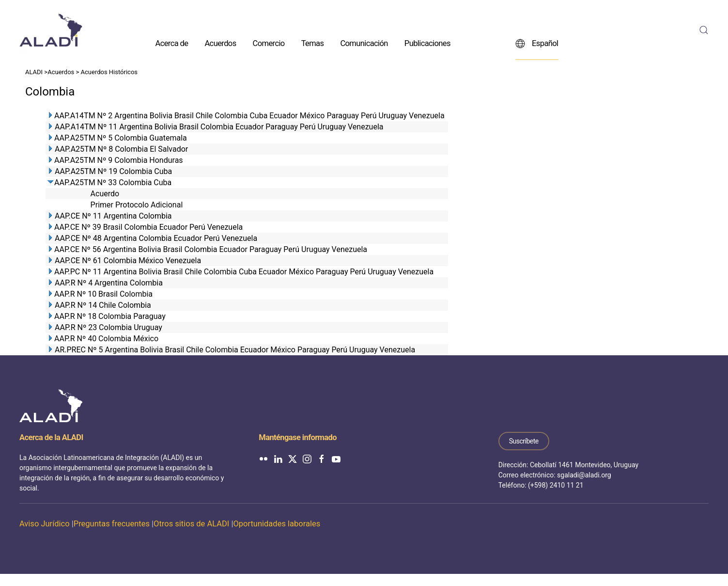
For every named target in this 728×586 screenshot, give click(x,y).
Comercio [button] (269, 43)
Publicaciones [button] (427, 43)
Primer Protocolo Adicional (137, 205)
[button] (704, 30)
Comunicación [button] (364, 43)
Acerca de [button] (172, 43)
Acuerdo (105, 194)
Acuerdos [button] (220, 43)
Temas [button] (313, 43)
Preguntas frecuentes (112, 524)
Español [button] (537, 43)
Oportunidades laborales (277, 524)
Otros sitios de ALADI (191, 524)
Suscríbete (524, 441)
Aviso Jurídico (45, 524)
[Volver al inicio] (51, 30)
